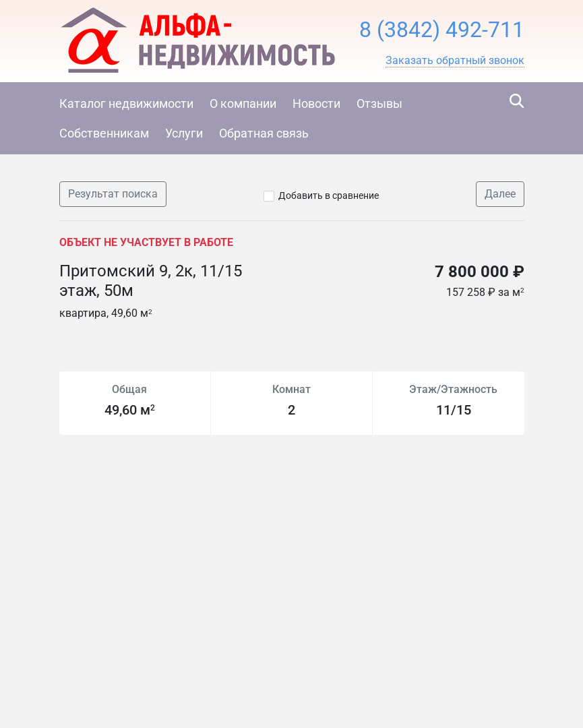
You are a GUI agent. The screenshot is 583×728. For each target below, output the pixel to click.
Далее (500, 194)
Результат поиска (113, 194)
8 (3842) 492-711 (442, 30)
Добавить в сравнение (329, 195)
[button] (455, 61)
